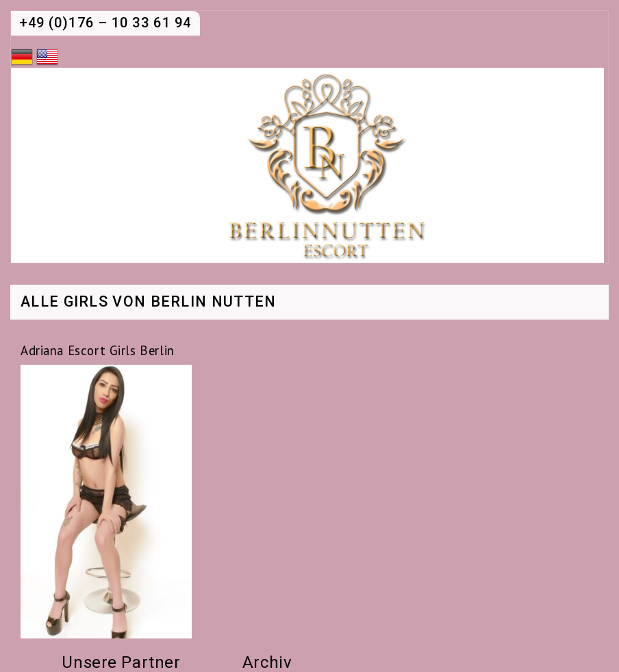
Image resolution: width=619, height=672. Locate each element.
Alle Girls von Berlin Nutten (149, 302)
